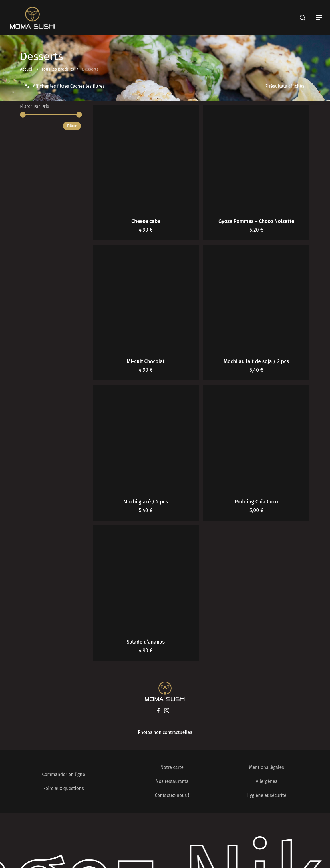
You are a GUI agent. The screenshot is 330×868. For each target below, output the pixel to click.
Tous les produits (58, 69)
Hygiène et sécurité (266, 795)
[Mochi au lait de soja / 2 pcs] (257, 298)
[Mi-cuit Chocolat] (146, 298)
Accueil (27, 69)
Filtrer (72, 126)
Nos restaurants (172, 781)
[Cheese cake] (146, 158)
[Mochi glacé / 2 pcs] (146, 438)
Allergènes (266, 781)
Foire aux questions (64, 788)
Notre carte (172, 767)
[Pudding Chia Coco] (257, 438)
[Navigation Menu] (319, 18)
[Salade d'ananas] (146, 578)
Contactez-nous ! (172, 795)
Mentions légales (267, 767)
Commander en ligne (63, 774)
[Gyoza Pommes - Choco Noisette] (257, 158)
